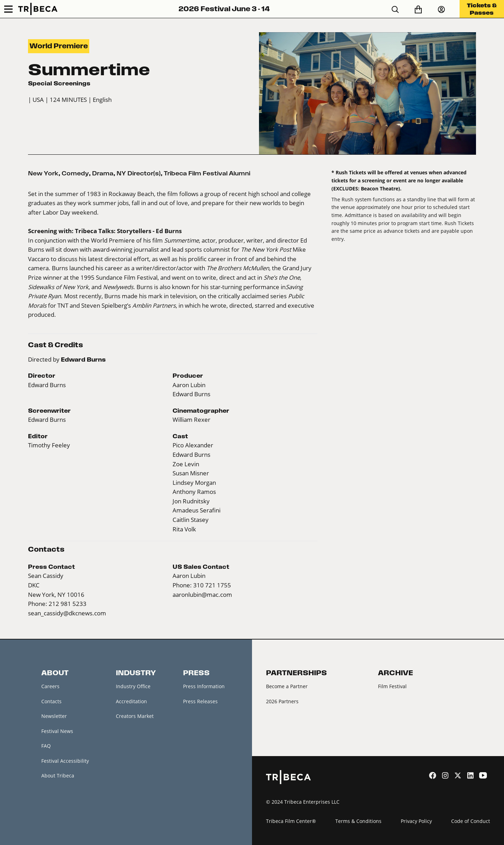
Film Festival (392, 686)
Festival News (57, 731)
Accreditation (131, 701)
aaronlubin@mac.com (202, 595)
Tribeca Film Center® (291, 821)
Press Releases (200, 701)
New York (43, 173)
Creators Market (135, 716)
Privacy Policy (416, 821)
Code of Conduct (471, 821)
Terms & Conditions (358, 821)
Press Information (204, 686)
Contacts (51, 701)
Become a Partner (287, 686)
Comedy (75, 173)
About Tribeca (58, 776)
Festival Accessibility (65, 761)
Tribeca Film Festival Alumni (207, 173)
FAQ (46, 746)
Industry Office (133, 686)
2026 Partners (282, 701)
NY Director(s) (139, 173)
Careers (50, 686)
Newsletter (54, 716)
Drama (103, 173)
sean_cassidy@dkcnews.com (67, 613)
